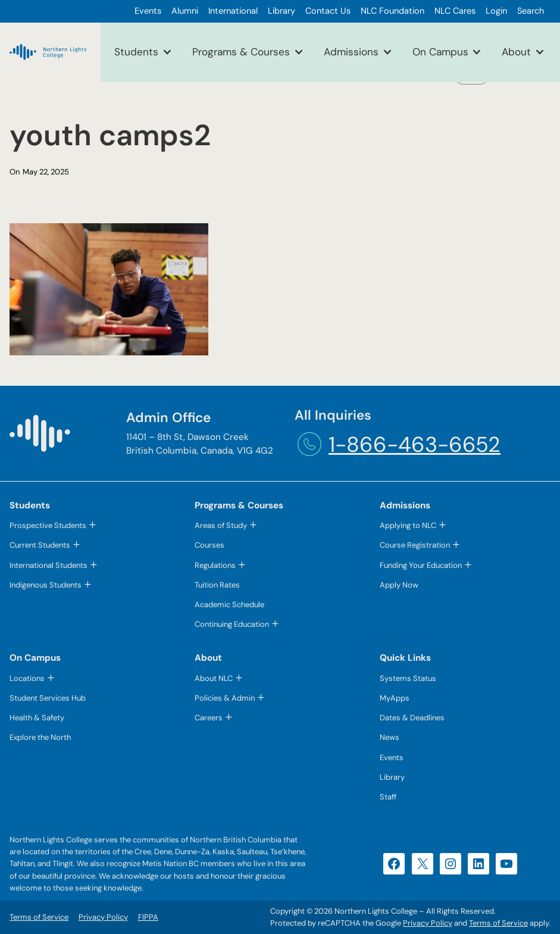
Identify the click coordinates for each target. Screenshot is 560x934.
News (390, 737)
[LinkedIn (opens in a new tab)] (478, 864)
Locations (27, 678)
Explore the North (40, 737)
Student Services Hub (48, 698)
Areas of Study (221, 525)
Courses (209, 545)
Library (392, 777)
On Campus (440, 52)
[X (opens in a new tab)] (423, 864)
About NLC (214, 678)
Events (392, 757)
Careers (209, 718)
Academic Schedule (229, 605)
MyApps (395, 698)
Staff (388, 797)
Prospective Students (48, 525)
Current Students (40, 545)
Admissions (351, 52)
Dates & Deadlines (412, 718)
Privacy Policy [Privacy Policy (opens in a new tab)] (428, 923)
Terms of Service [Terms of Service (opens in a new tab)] (498, 923)
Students (136, 52)
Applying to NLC (408, 525)
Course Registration (415, 545)
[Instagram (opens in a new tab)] (450, 864)
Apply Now (399, 585)
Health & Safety (37, 718)
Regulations (215, 565)
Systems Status (408, 678)
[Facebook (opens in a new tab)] (394, 864)
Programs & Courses (241, 52)
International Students (49, 565)
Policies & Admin (225, 698)
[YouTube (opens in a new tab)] (506, 864)
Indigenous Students (46, 585)
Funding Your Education (421, 565)
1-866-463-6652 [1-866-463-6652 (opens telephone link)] (414, 444)
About (516, 52)
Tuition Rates (217, 585)
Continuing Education (232, 624)
